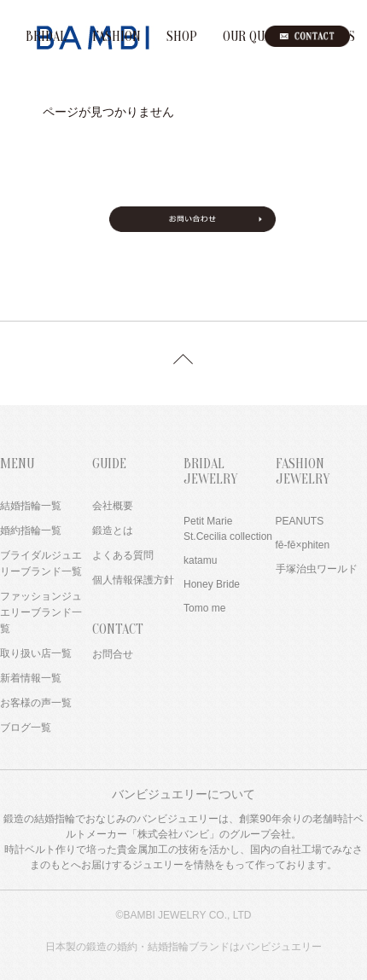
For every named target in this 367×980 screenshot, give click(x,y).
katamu (200, 560)
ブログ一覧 (26, 728)
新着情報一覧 (31, 678)
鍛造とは (113, 531)
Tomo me (204, 608)
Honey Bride (212, 584)
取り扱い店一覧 (36, 653)
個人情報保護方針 (133, 580)
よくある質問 (123, 555)
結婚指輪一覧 (31, 506)
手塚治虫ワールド (317, 569)
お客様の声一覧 (36, 703)
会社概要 (113, 506)
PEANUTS (300, 521)
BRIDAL (46, 37)
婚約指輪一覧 (31, 531)
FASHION (117, 37)
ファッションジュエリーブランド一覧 (41, 612)
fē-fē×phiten (303, 545)
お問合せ (113, 654)
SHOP (182, 37)
